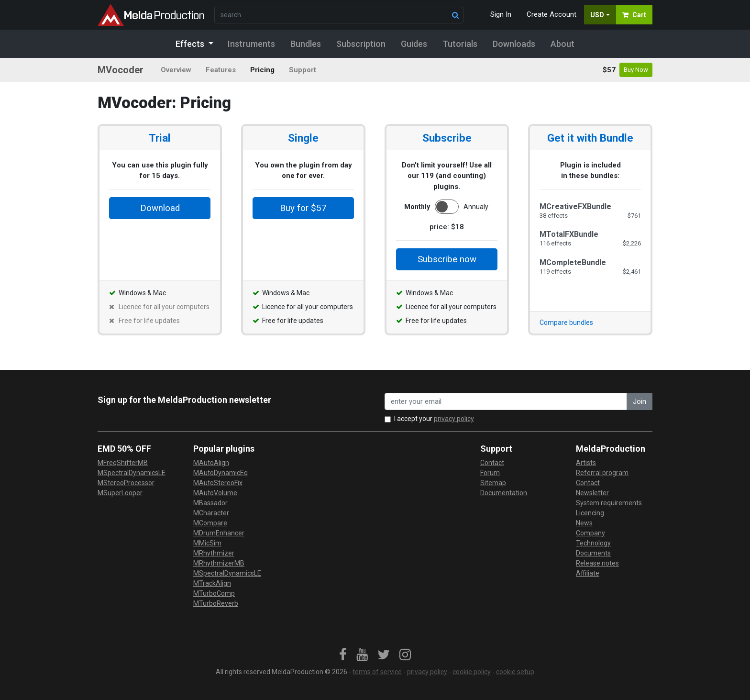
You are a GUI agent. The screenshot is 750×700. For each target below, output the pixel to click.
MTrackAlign (212, 583)
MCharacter (211, 513)
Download (160, 208)
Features (221, 70)
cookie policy (472, 672)
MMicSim (207, 543)
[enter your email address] (506, 402)
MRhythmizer (214, 553)
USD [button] (597, 15)
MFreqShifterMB (123, 463)
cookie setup (515, 672)
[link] (343, 655)
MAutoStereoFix (218, 483)
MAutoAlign (211, 463)
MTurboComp (214, 593)
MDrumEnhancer (219, 533)
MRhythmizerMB (219, 563)
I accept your (434, 419)
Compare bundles (566, 322)
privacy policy (454, 419)
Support (303, 70)
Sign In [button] (501, 14)
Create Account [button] (551, 14)
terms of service (377, 672)
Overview (176, 70)
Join (640, 401)
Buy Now (636, 70)
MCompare (210, 523)
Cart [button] (634, 15)
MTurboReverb (216, 603)
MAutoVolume (215, 493)
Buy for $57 (303, 208)
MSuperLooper (120, 493)
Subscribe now (447, 259)
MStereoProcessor (126, 483)
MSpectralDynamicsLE (132, 473)
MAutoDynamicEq (221, 473)
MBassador (210, 503)
